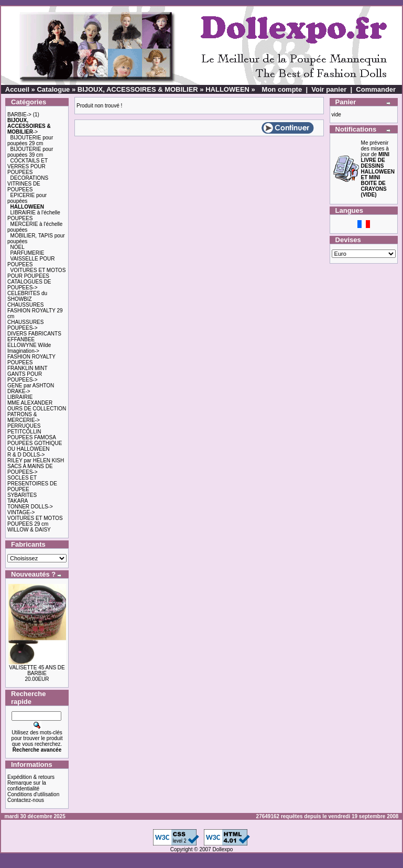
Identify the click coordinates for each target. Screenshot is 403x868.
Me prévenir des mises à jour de (378, 169)
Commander (376, 89)
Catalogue (53, 89)
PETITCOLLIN (24, 432)
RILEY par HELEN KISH (36, 460)
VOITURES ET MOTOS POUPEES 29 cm (35, 521)
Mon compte (282, 89)
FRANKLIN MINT (28, 368)
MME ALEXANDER (30, 403)
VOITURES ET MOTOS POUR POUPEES (36, 273)
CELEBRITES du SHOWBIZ (27, 296)
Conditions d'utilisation (33, 794)
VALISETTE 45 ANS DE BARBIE (37, 670)
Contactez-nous (26, 800)
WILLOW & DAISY (29, 530)
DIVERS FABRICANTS (34, 334)
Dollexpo (222, 849)
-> (29, 126)
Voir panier (329, 89)
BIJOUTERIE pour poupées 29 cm (30, 140)
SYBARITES (22, 495)
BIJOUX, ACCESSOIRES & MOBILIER (138, 89)
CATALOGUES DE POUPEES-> (29, 285)
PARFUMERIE (28, 253)
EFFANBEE (21, 339)
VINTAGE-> (21, 512)
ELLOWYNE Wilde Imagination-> (29, 348)
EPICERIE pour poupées (27, 198)
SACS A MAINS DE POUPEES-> (30, 469)
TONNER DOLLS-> (30, 507)
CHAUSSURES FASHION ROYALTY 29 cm (35, 311)
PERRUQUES (24, 426)
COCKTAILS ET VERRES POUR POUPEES (28, 166)
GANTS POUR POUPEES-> (25, 377)
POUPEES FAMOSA (32, 437)
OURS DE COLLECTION (37, 409)
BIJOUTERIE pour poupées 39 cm (30, 152)
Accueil (17, 89)
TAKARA (18, 501)
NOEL (18, 247)
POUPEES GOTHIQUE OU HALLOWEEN (35, 446)
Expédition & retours (31, 777)
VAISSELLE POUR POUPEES (31, 262)
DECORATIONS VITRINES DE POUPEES (28, 184)
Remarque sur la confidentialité (27, 786)
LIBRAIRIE (20, 397)
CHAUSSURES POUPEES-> (25, 325)
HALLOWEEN (227, 89)
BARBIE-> (19, 115)
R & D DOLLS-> (26, 455)
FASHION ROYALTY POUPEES (31, 360)
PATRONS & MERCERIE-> (24, 417)
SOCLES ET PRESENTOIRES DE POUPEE (32, 484)
